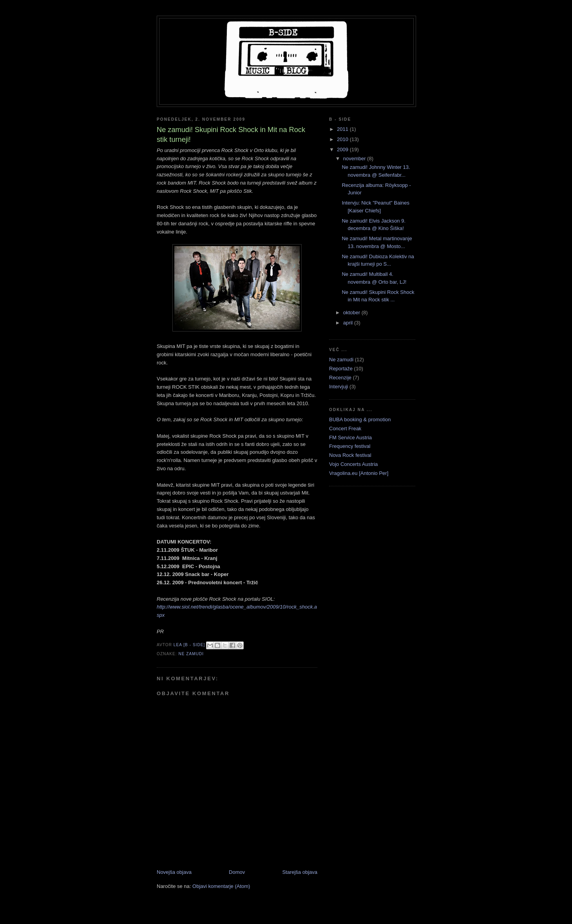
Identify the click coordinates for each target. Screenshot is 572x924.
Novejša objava (174, 872)
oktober (352, 313)
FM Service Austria (350, 438)
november (355, 159)
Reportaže (341, 369)
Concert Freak (345, 428)
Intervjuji (338, 387)
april (349, 323)
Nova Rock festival (350, 455)
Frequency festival (350, 446)
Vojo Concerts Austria (353, 464)
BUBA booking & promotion (360, 419)
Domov (237, 872)
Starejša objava (300, 872)
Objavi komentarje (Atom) (221, 886)
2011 (343, 129)
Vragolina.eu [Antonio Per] (359, 473)
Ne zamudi (191, 654)
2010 (343, 139)
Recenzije (340, 378)
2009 (343, 149)
